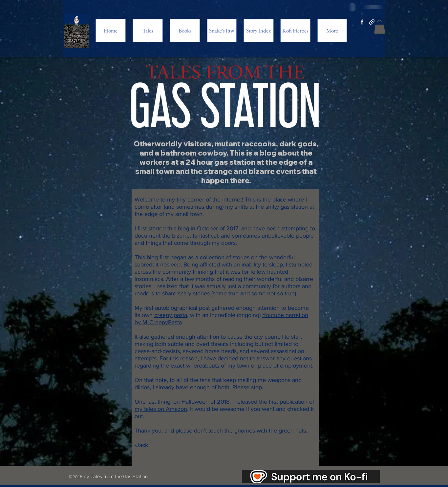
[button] (380, 27)
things (153, 243)
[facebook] (362, 22)
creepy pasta (171, 315)
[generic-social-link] (372, 22)
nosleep (170, 265)
